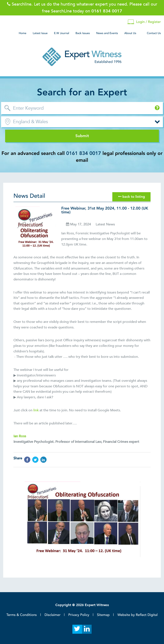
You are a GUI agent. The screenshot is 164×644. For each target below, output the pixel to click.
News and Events (107, 33)
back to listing (132, 197)
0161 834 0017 (84, 154)
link (36, 410)
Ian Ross (20, 436)
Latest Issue (40, 33)
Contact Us (154, 33)
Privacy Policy (79, 615)
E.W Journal (62, 33)
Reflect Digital (147, 615)
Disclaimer (52, 615)
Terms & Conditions (22, 615)
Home (23, 33)
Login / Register (144, 22)
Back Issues (83, 33)
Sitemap (103, 615)
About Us (130, 33)
